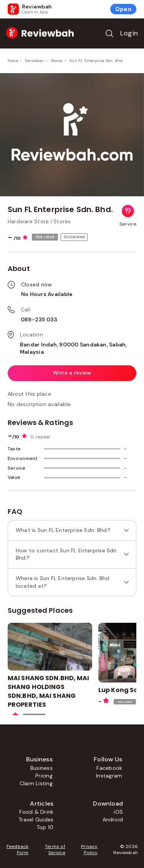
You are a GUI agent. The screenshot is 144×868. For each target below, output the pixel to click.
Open (123, 9)
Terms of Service (55, 850)
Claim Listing (36, 783)
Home (13, 61)
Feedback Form (18, 850)
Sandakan (35, 61)
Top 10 (45, 827)
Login (129, 33)
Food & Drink (36, 812)
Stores (57, 61)
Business (41, 768)
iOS (118, 812)
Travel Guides (36, 819)
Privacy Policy (89, 850)
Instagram (109, 776)
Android (113, 819)
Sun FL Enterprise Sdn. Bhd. (96, 61)
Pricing (44, 776)
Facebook (109, 768)
